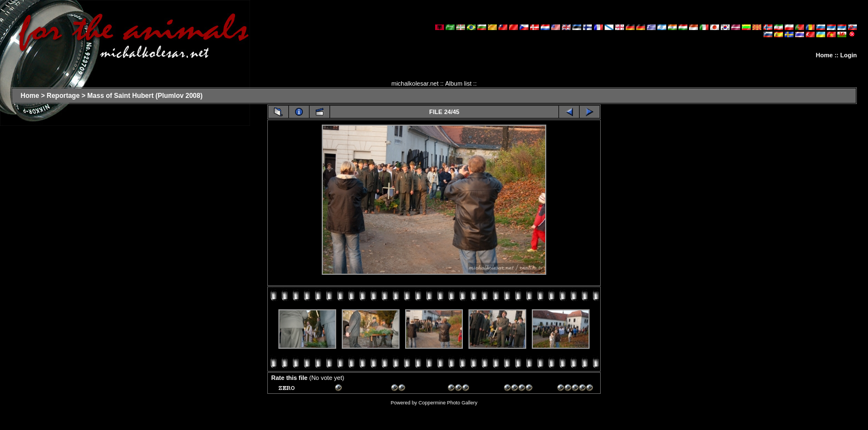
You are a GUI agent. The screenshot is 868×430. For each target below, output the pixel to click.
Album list (458, 83)
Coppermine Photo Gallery (448, 403)
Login (849, 55)
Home (824, 55)
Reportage (63, 96)
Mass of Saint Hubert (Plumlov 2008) (145, 96)
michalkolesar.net (415, 83)
